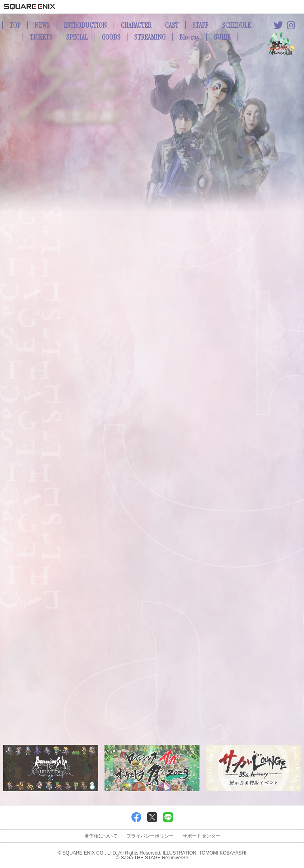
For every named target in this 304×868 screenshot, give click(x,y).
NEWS (42, 25)
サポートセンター (201, 836)
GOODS (111, 37)
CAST (172, 25)
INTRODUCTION (85, 25)
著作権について (101, 836)
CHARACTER (136, 25)
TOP (15, 25)
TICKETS (41, 37)
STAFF (200, 25)
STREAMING (150, 37)
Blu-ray (189, 37)
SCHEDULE (236, 25)
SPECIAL (77, 37)
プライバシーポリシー (150, 836)
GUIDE (222, 37)
